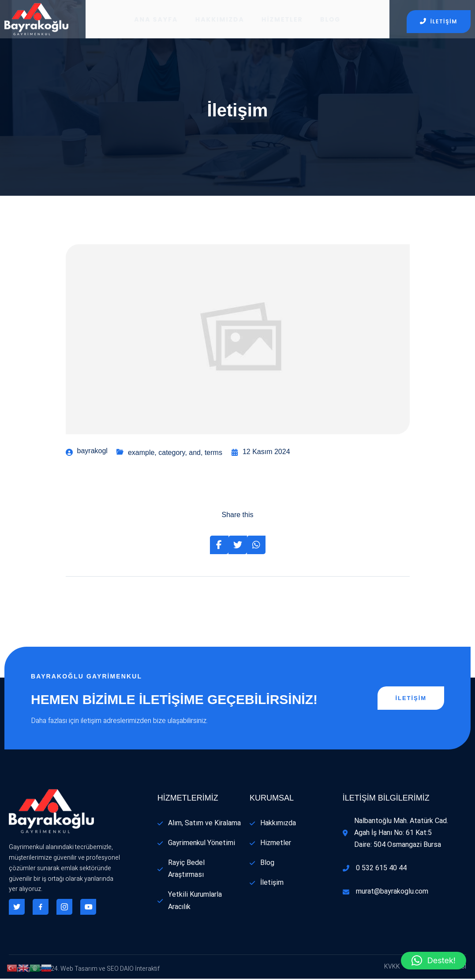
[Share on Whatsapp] (256, 546)
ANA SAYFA (155, 20)
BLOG (331, 20)
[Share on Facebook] (219, 546)
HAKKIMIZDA (220, 20)
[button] (434, 961)
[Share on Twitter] (238, 546)
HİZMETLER (283, 20)
